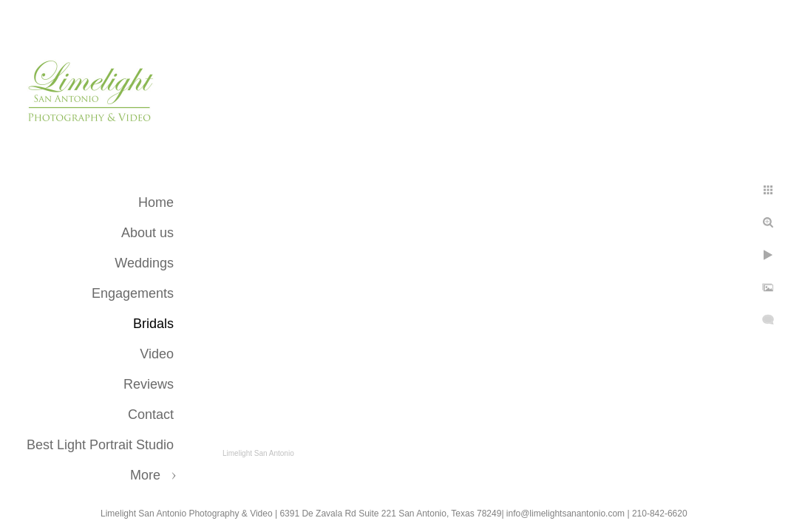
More (145, 475)
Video (157, 354)
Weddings (144, 263)
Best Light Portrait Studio (100, 445)
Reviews (149, 384)
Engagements (133, 293)
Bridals (153, 324)
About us (147, 233)
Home (156, 202)
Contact (151, 415)
